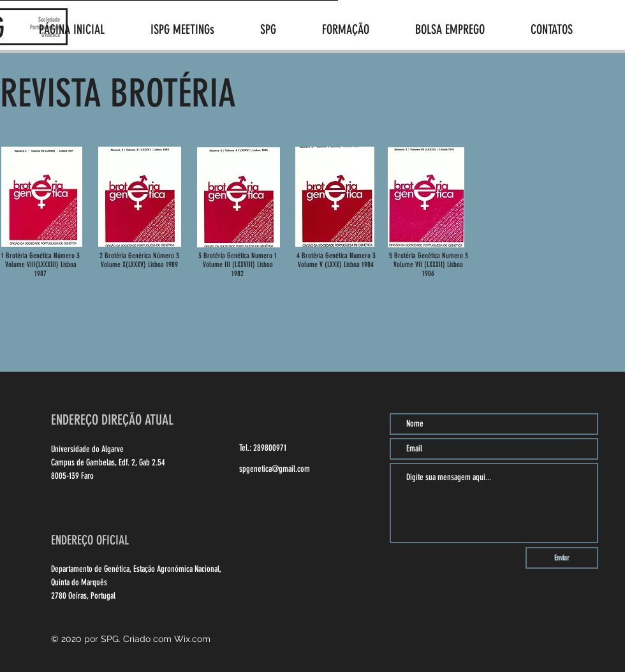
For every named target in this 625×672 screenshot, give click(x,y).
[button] (282, 29)
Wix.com (192, 639)
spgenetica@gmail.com (275, 469)
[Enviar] (562, 558)
